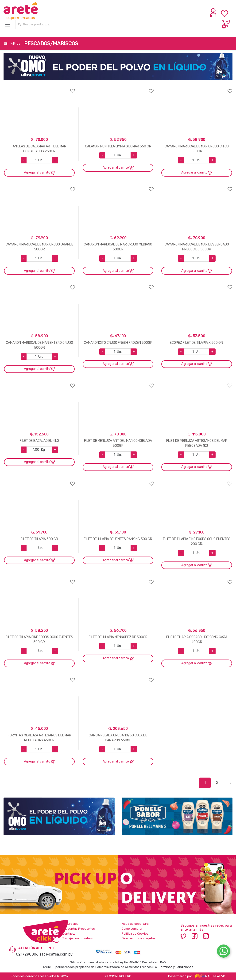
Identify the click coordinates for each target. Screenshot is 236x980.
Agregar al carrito (37, 172)
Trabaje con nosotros (78, 938)
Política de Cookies (135, 934)
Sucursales (70, 924)
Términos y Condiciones (176, 967)
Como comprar (132, 929)
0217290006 (27, 954)
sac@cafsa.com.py (56, 954)
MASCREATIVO (210, 976)
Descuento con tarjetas (139, 938)
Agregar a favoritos (39, 88)
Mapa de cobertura (135, 924)
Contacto (69, 934)
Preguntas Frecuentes (79, 929)
